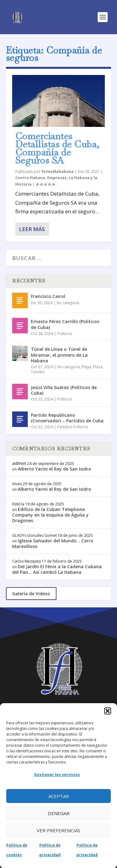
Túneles (38, 372)
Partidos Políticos (73, 427)
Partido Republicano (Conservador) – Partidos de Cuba (67, 418)
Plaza (98, 367)
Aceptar (59, 796)
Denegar (59, 813)
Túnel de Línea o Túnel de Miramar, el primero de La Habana (59, 355)
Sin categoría (68, 303)
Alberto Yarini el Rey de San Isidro (54, 469)
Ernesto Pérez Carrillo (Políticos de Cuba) (65, 324)
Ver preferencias (58, 830)
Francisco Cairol (48, 296)
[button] (108, 711)
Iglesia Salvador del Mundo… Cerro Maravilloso (53, 543)
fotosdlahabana (58, 172)
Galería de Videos (31, 594)
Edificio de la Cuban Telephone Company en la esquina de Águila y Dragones (50, 515)
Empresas (57, 178)
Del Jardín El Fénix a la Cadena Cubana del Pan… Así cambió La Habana (57, 569)
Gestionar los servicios (57, 775)
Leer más (32, 229)
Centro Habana (30, 178)
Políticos (65, 334)
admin (19, 463)
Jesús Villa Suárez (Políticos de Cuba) (64, 390)
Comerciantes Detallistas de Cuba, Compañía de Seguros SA (57, 148)
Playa (86, 367)
